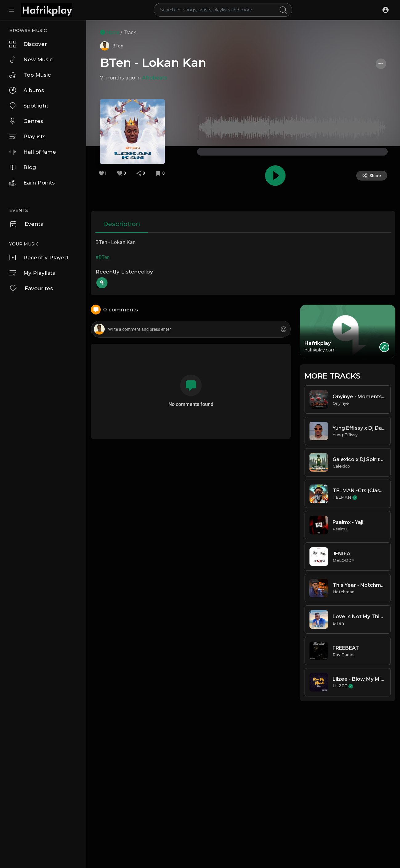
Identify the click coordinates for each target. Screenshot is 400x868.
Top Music (30, 75)
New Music (31, 59)
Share (372, 176)
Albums (27, 90)
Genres (26, 121)
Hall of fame (33, 152)
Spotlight (29, 106)
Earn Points (32, 183)
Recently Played (39, 258)
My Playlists (32, 273)
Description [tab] (122, 224)
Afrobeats (155, 78)
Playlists (27, 136)
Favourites (31, 288)
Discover (28, 44)
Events (26, 224)
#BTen (103, 257)
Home (110, 32)
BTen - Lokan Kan (153, 63)
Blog (23, 167)
